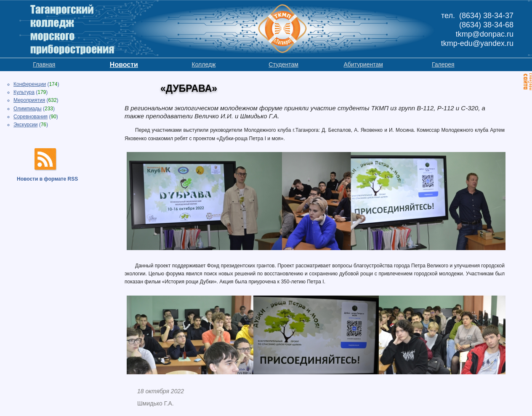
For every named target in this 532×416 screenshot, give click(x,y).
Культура (24, 92)
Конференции (30, 84)
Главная (44, 64)
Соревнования (31, 117)
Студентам (283, 64)
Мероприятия (29, 100)
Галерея (443, 64)
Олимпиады (28, 109)
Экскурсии (25, 125)
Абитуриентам (363, 64)
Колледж (203, 64)
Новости (124, 65)
